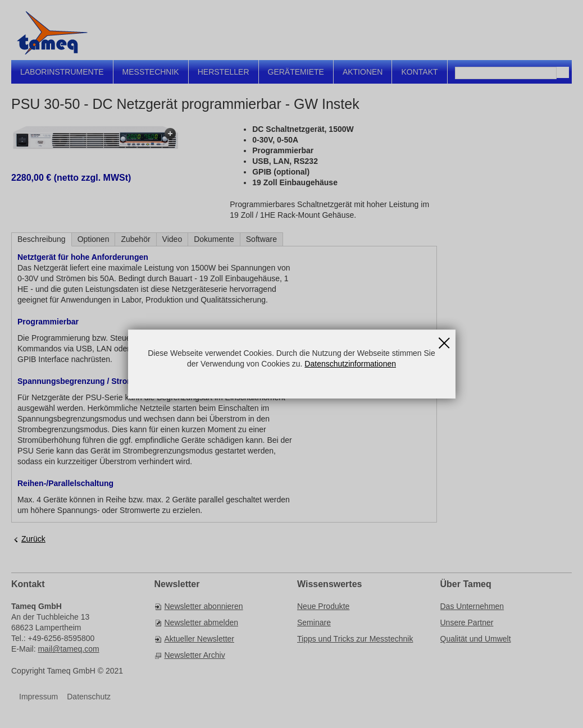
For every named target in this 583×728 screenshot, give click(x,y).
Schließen (444, 339)
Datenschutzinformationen (350, 364)
